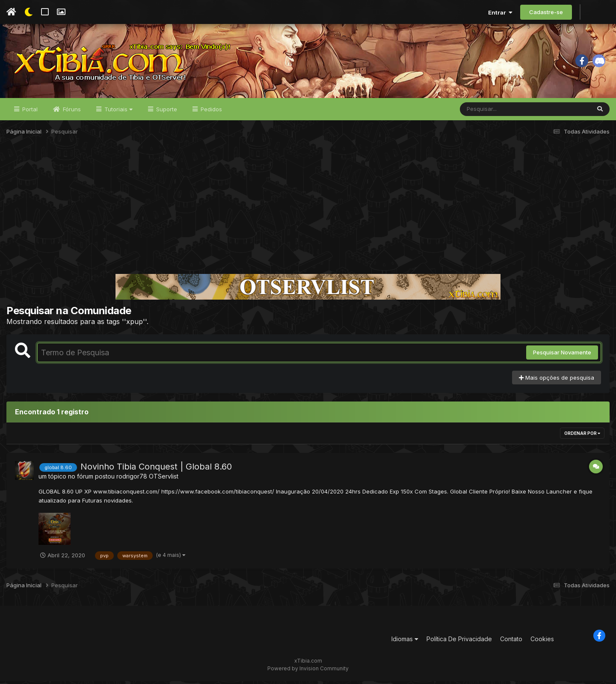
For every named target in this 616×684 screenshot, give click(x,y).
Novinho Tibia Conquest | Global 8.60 (156, 470)
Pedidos (210, 112)
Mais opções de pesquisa (557, 381)
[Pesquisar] (493, 112)
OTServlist (164, 480)
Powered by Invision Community (308, 671)
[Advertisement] (308, 211)
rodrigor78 (132, 480)
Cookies (542, 642)
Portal (29, 112)
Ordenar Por (582, 437)
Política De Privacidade (459, 642)
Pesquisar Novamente (562, 356)
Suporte (166, 112)
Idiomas (405, 642)
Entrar (500, 12)
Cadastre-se (546, 12)
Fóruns (71, 112)
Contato (511, 642)
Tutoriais (118, 112)
